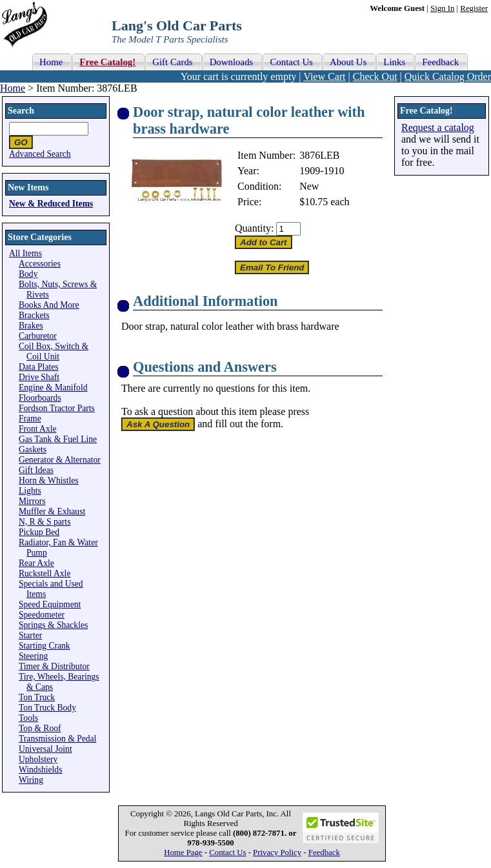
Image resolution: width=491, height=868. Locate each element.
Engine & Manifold (53, 388)
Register (474, 8)
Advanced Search (40, 154)
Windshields (40, 770)
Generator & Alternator (60, 460)
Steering (33, 656)
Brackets (34, 315)
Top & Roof (40, 728)
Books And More (49, 305)
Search (21, 111)
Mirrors (32, 501)
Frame (30, 419)
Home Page (183, 853)
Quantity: (254, 228)
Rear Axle (36, 563)
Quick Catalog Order (448, 76)
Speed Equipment (50, 604)
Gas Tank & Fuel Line (58, 439)
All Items (25, 253)
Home (13, 88)
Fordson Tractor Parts (57, 408)
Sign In (442, 8)
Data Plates (39, 367)
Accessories (40, 264)
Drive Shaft (39, 377)
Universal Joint (45, 749)
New (309, 186)
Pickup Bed (39, 532)
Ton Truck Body (47, 708)
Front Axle (38, 429)
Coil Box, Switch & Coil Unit (54, 351)
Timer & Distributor (54, 666)
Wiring (31, 780)
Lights (30, 491)
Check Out (375, 76)
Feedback (324, 853)
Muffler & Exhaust (52, 511)
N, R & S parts (45, 522)
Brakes (31, 326)
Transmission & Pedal (57, 739)
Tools (28, 718)
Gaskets (33, 449)
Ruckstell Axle (45, 573)
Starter (30, 635)
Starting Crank (45, 646)
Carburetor (38, 336)
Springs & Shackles (53, 625)
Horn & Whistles (49, 480)
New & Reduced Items (51, 204)
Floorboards (40, 398)
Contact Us (227, 853)
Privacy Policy (277, 853)
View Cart (324, 76)
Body (28, 274)
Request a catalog (438, 127)
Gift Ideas (36, 470)
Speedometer (42, 615)
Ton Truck (37, 697)
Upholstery (38, 759)
